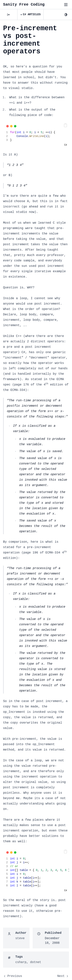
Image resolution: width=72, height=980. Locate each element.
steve (20, 938)
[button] (65, 125)
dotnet (36, 962)
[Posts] (9, 15)
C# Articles (32, 14)
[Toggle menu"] (66, 5)
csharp (21, 962)
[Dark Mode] (66, 15)
